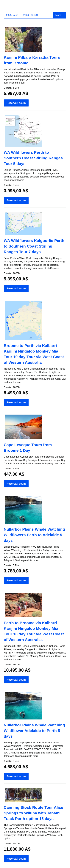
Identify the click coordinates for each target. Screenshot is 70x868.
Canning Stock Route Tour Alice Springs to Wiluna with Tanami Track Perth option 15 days (34, 813)
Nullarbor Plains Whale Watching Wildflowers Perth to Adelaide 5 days (34, 535)
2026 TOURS (31, 15)
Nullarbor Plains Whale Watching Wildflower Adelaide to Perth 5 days (34, 731)
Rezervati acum (16, 103)
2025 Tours (12, 15)
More (59, 15)
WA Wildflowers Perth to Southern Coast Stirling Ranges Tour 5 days (33, 158)
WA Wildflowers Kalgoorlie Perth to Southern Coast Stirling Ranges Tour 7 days (34, 246)
